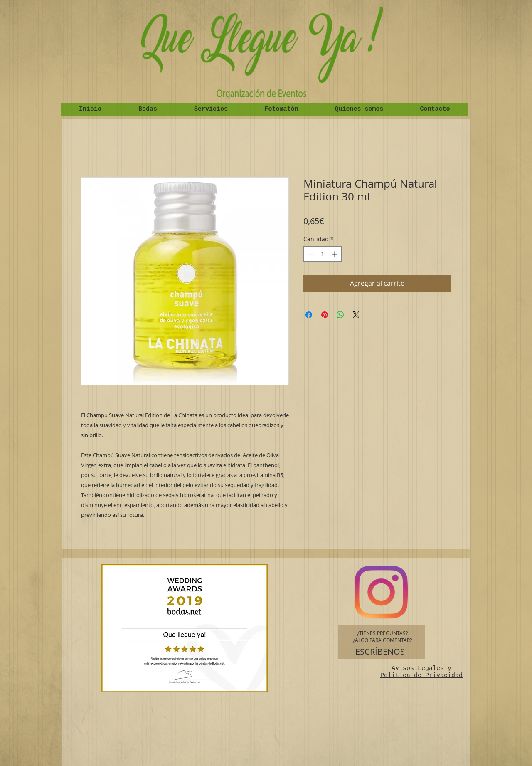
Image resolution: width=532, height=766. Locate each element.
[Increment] (335, 254)
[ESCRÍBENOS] (380, 652)
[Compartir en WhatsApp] (340, 315)
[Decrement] (310, 254)
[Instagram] (381, 592)
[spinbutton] (323, 254)
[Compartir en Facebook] (309, 315)
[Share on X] (356, 315)
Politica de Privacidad (421, 676)
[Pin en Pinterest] (325, 315)
